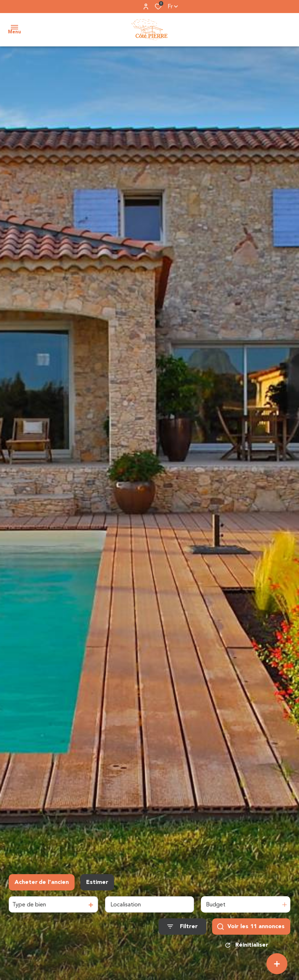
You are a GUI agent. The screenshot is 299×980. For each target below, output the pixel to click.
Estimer (97, 882)
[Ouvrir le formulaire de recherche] (182, 927)
